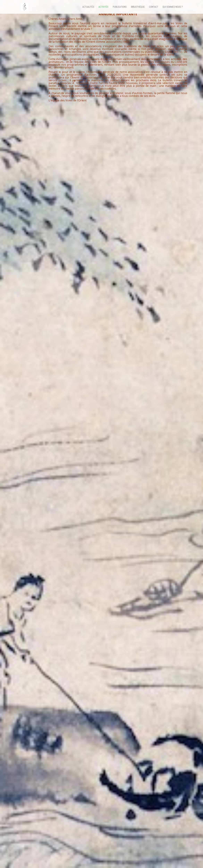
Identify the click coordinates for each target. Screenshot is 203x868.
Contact (154, 7)
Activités (103, 7)
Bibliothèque (138, 7)
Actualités (88, 7)
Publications (120, 7)
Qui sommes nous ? (173, 7)
